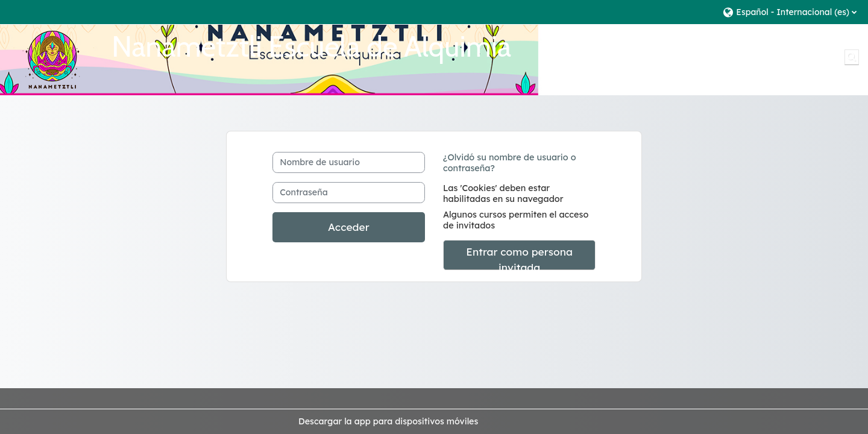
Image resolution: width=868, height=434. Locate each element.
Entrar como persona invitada (519, 258)
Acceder (349, 227)
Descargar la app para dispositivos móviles (388, 421)
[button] (789, 12)
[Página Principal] (51, 59)
